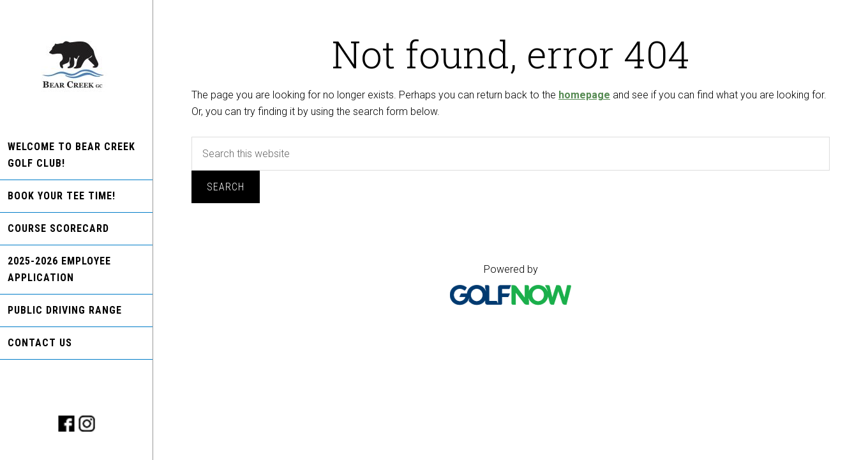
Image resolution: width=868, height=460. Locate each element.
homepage (584, 95)
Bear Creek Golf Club (76, 65)
